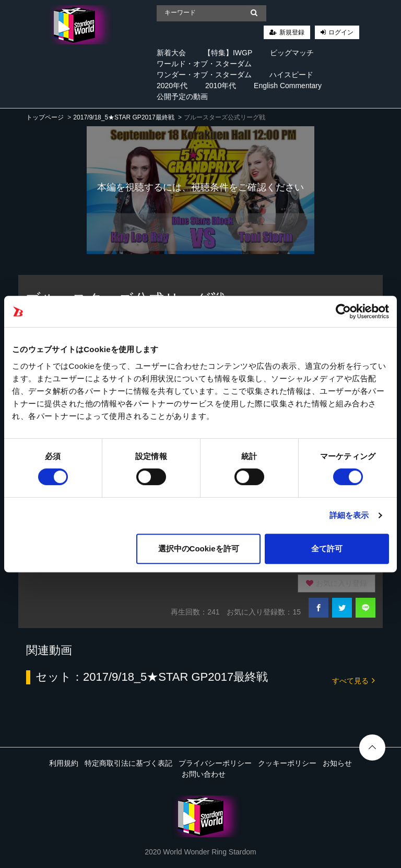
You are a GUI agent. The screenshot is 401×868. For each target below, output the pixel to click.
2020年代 (172, 86)
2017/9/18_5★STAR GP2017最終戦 (123, 117)
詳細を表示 (349, 515)
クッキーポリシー (287, 763)
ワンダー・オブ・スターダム (204, 75)
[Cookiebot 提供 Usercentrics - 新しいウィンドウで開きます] (343, 311)
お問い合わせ (204, 774)
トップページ (45, 117)
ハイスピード (291, 75)
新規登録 (292, 32)
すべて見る (353, 680)
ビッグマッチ (292, 53)
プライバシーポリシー (215, 763)
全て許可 (327, 548)
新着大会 (171, 53)
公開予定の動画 (182, 97)
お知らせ (337, 763)
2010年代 (221, 86)
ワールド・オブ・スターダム (204, 64)
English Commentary (288, 86)
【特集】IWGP (228, 53)
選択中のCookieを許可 (199, 548)
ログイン (341, 32)
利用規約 (64, 763)
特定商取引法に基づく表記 (128, 763)
